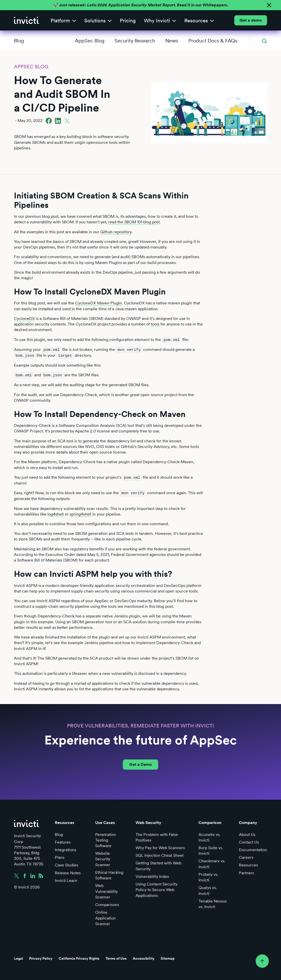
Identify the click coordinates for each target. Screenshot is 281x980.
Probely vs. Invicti (208, 876)
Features (63, 841)
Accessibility (144, 957)
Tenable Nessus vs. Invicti (213, 903)
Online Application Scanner (105, 917)
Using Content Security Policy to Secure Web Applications (156, 888)
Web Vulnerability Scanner (106, 890)
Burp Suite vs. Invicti (211, 849)
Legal (19, 957)
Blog (19, 41)
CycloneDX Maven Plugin (98, 303)
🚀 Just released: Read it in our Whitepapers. (141, 5)
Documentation (253, 849)
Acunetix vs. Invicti (210, 836)
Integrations (65, 849)
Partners (246, 871)
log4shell (56, 513)
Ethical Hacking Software (109, 874)
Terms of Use (116, 957)
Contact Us (249, 841)
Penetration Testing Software (106, 839)
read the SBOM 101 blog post (134, 222)
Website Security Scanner (103, 858)
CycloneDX (24, 318)
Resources (248, 864)
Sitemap (168, 957)
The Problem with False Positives (157, 836)
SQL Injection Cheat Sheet (160, 854)
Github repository (116, 232)
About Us (247, 833)
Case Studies (67, 864)
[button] (63, 20)
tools (155, 324)
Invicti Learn (66, 879)
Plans (60, 856)
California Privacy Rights (79, 957)
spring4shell (80, 513)
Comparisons (107, 903)
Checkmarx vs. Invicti (212, 862)
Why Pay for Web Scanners (160, 846)
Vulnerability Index (152, 875)
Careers (246, 856)
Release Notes (68, 871)
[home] (26, 20)
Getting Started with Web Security (158, 865)
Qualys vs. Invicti (208, 889)
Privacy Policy (41, 957)
